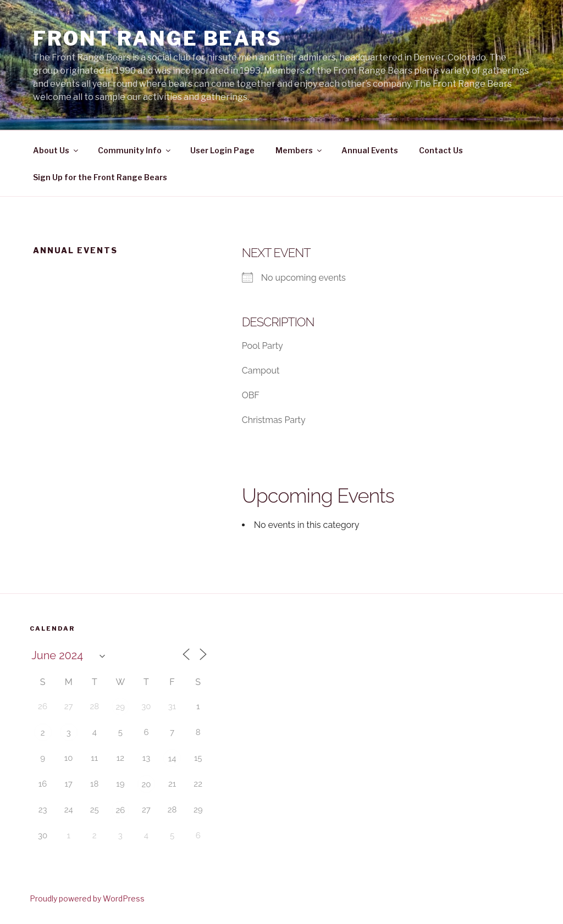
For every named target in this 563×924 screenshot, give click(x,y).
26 (120, 810)
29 (121, 707)
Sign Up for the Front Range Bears (100, 177)
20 (146, 784)
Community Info (135, 150)
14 (172, 759)
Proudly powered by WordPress (87, 898)
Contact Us (441, 150)
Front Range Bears (158, 38)
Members (299, 150)
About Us (56, 150)
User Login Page (222, 150)
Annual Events (370, 150)
